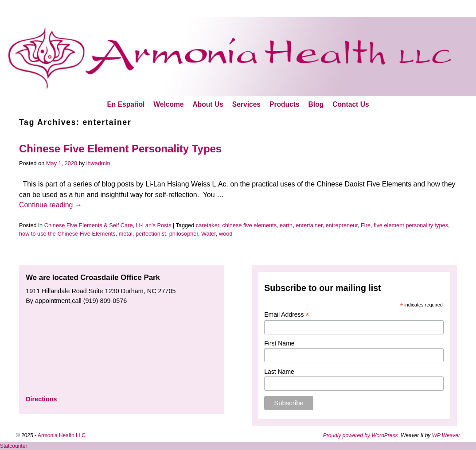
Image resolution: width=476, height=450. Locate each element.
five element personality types (411, 225)
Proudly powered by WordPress (361, 435)
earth (286, 225)
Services (246, 104)
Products (285, 104)
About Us (208, 104)
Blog (316, 104)
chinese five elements (249, 225)
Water (209, 234)
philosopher (184, 234)
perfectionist (151, 234)
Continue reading (51, 205)
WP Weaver (446, 435)
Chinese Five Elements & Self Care (89, 225)
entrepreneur (342, 225)
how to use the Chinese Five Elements (67, 234)
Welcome (168, 104)
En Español (126, 104)
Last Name (279, 372)
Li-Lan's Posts (154, 225)
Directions (41, 399)
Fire (366, 225)
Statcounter (14, 446)
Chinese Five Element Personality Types (120, 149)
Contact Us (351, 104)
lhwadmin (98, 163)
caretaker (207, 225)
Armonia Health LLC (62, 435)
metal (126, 234)
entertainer (309, 225)
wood (226, 234)
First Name (279, 343)
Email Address (287, 315)
